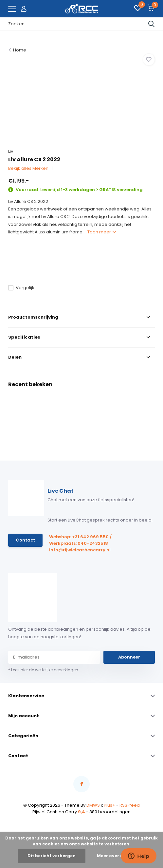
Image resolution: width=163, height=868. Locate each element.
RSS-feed (130, 805)
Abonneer (129, 657)
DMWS (93, 805)
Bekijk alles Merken (28, 168)
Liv (11, 151)
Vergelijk (21, 288)
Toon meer (102, 232)
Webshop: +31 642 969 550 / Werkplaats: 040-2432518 (80, 540)
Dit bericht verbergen (52, 856)
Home (20, 50)
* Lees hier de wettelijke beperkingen (43, 670)
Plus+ (109, 805)
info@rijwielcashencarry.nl (80, 550)
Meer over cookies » (119, 856)
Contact (25, 540)
